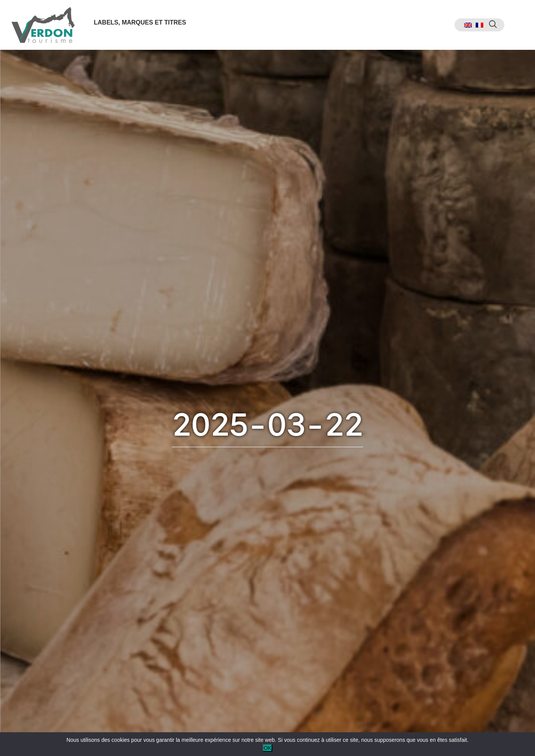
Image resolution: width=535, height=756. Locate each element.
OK (267, 748)
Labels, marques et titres (140, 22)
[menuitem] (468, 25)
